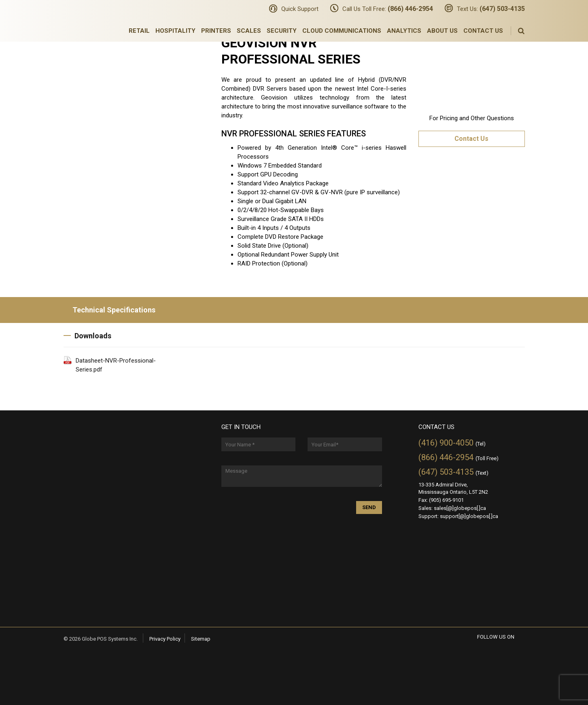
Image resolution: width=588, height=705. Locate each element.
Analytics (404, 31)
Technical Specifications (109, 310)
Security (282, 31)
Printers (216, 31)
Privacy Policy (165, 639)
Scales (249, 31)
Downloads (87, 336)
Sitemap (201, 639)
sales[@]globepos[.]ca (460, 508)
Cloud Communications (342, 31)
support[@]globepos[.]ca (469, 516)
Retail (139, 31)
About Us (442, 31)
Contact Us (483, 31)
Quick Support (300, 9)
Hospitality (175, 31)
